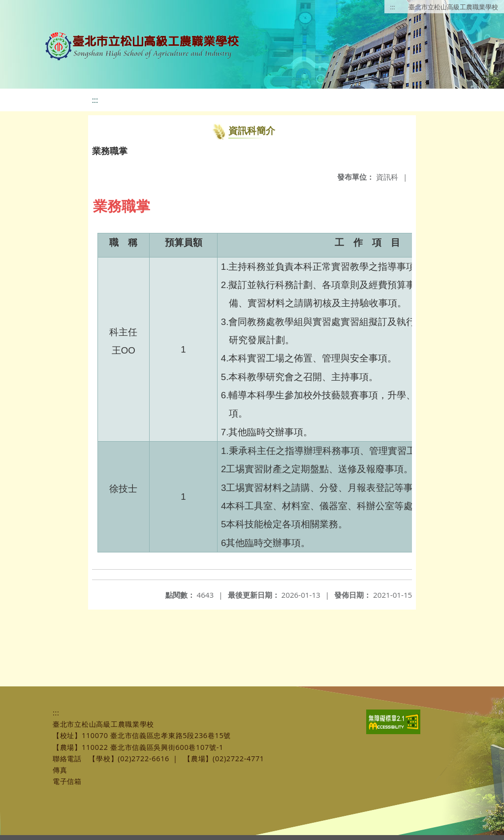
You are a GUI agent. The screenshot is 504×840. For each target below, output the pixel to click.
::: (393, 7)
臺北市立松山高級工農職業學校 (453, 7)
